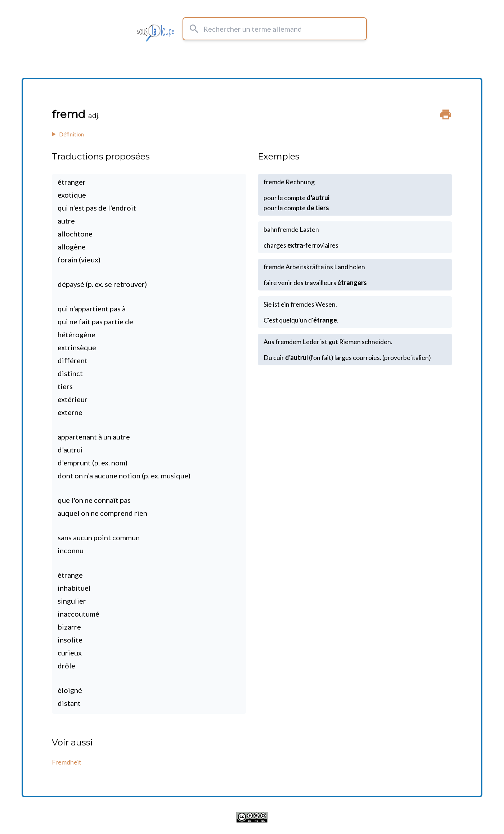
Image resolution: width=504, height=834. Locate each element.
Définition (71, 134)
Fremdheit (67, 762)
